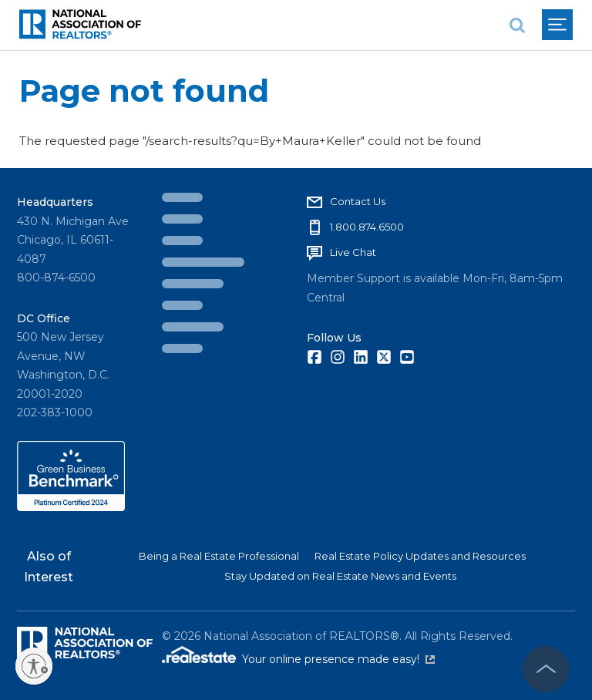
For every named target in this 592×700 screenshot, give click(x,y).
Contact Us (358, 201)
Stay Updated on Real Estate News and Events (340, 576)
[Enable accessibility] (34, 666)
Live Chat (353, 252)
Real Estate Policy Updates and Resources (420, 556)
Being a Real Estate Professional (219, 556)
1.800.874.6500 (367, 227)
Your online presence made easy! (338, 659)
